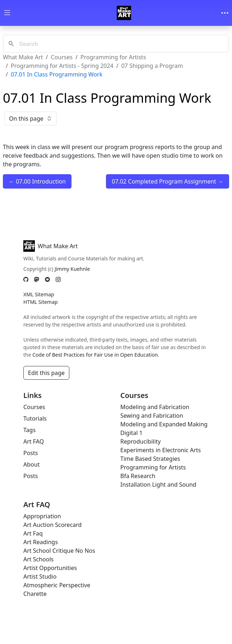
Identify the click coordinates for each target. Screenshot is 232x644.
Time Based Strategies (150, 459)
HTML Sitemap (41, 302)
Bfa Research (138, 476)
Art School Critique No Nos (59, 551)
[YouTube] (47, 279)
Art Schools (38, 559)
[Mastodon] (37, 279)
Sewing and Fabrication (152, 416)
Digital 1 (131, 433)
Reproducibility (140, 441)
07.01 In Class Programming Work (57, 74)
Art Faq (33, 533)
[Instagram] (58, 279)
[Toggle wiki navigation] (7, 13)
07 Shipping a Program (152, 66)
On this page (31, 119)
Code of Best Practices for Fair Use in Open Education (95, 355)
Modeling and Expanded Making (164, 424)
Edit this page (46, 373)
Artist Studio (40, 576)
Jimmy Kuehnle (72, 269)
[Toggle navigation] (225, 13)
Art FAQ (34, 441)
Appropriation (42, 516)
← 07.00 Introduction (37, 181)
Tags (29, 430)
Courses (62, 57)
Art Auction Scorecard (52, 525)
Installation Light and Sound (158, 485)
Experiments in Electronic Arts (161, 450)
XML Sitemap (39, 294)
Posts (31, 453)
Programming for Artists (113, 57)
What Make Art (23, 57)
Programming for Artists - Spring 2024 (62, 66)
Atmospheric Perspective (57, 585)
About (31, 464)
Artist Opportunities (50, 568)
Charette (35, 594)
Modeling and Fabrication (155, 407)
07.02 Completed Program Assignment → (168, 181)
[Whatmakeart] (124, 13)
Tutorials (35, 418)
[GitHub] (26, 279)
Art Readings (41, 542)
